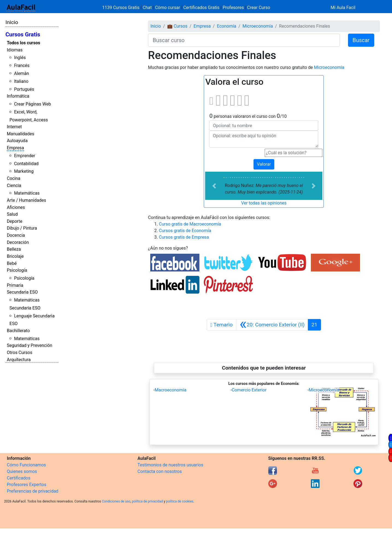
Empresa (15, 148)
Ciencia (14, 185)
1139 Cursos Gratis (121, 8)
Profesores (233, 8)
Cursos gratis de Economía (185, 231)
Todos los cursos (23, 43)
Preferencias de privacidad (33, 491)
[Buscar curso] (244, 40)
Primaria (15, 285)
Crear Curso (259, 8)
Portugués (24, 89)
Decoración (18, 242)
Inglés (20, 58)
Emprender (25, 156)
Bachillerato (18, 331)
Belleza (14, 249)
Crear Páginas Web (32, 104)
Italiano (21, 81)
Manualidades (20, 134)
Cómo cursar (167, 8)
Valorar (264, 164)
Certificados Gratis (201, 8)
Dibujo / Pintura (22, 228)
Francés (22, 65)
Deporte (15, 221)
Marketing (24, 171)
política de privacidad (147, 501)
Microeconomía (258, 26)
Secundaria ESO (22, 292)
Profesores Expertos (26, 485)
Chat (147, 8)
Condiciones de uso (116, 501)
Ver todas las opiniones (264, 203)
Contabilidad (26, 164)
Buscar (361, 40)
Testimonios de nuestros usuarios (170, 465)
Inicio (12, 22)
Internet (14, 127)
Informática (18, 96)
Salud (12, 214)
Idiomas (15, 50)
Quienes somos (22, 471)
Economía (227, 26)
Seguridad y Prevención (30, 345)
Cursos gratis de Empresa (184, 237)
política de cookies (180, 501)
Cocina (14, 178)
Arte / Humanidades (26, 200)
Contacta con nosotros (160, 471)
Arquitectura (19, 360)
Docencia (16, 235)
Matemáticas (27, 193)
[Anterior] (272, 325)
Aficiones (16, 207)
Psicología (17, 270)
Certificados (19, 478)
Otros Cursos (20, 353)
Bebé (12, 263)
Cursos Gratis (23, 34)
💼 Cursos (177, 26)
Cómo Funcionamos (26, 465)
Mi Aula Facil (343, 8)
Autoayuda (17, 141)
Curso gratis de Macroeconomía (190, 224)
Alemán (21, 73)
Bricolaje (15, 256)
